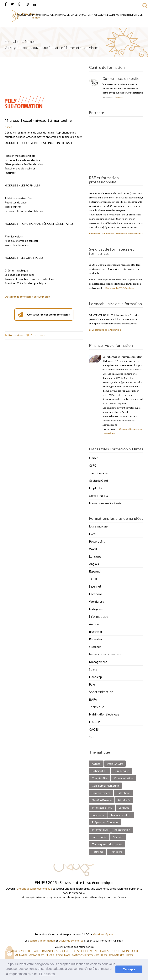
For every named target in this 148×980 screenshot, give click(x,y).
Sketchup (95, 647)
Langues (124, 808)
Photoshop (96, 639)
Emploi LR (96, 488)
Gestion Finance (102, 800)
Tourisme (98, 852)
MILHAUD (21, 955)
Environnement (101, 793)
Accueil (21, 15)
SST (92, 737)
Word (93, 549)
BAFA (93, 699)
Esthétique (124, 793)
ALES (38, 951)
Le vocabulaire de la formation (105, 330)
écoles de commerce (71, 940)
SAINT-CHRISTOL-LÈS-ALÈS (90, 955)
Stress (93, 669)
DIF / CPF (117, 15)
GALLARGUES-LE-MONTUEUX (119, 951)
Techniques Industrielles (107, 844)
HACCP (94, 722)
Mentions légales (103, 934)
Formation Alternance (63, 15)
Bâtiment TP (100, 771)
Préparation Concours (105, 822)
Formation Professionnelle (95, 15)
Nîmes (8, 127)
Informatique (100, 830)
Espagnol (95, 571)
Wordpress (96, 601)
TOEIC (94, 579)
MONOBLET (37, 955)
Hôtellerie (124, 800)
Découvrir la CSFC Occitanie (120, 288)
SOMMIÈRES (117, 955)
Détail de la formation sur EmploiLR (27, 296)
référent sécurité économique (34, 889)
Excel (93, 534)
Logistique (98, 815)
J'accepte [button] (129, 969)
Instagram (96, 609)
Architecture (115, 763)
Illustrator (96, 632)
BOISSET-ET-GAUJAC (85, 951)
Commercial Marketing (105, 786)
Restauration (122, 830)
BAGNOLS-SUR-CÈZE (56, 951)
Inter (125, 15)
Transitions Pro (99, 473)
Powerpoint (97, 541)
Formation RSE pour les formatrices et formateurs (116, 234)
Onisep (94, 458)
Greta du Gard (98, 480)
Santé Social (99, 837)
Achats (96, 763)
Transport (116, 852)
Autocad (95, 624)
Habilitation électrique (104, 714)
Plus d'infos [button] (47, 974)
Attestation (36, 335)
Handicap (95, 677)
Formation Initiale (37, 15)
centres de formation (42, 940)
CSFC (93, 465)
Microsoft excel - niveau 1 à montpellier (39, 120)
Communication (124, 778)
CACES (94, 729)
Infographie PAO (102, 808)
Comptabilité (100, 778)
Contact (119, 97)
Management (98, 662)
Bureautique (14, 335)
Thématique (135, 15)
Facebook (96, 594)
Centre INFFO (99, 496)
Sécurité (118, 837)
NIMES (50, 955)
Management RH (121, 815)
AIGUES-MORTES (21, 951)
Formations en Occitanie (105, 503)
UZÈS (130, 955)
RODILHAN (63, 955)
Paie (92, 684)
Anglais (94, 564)
